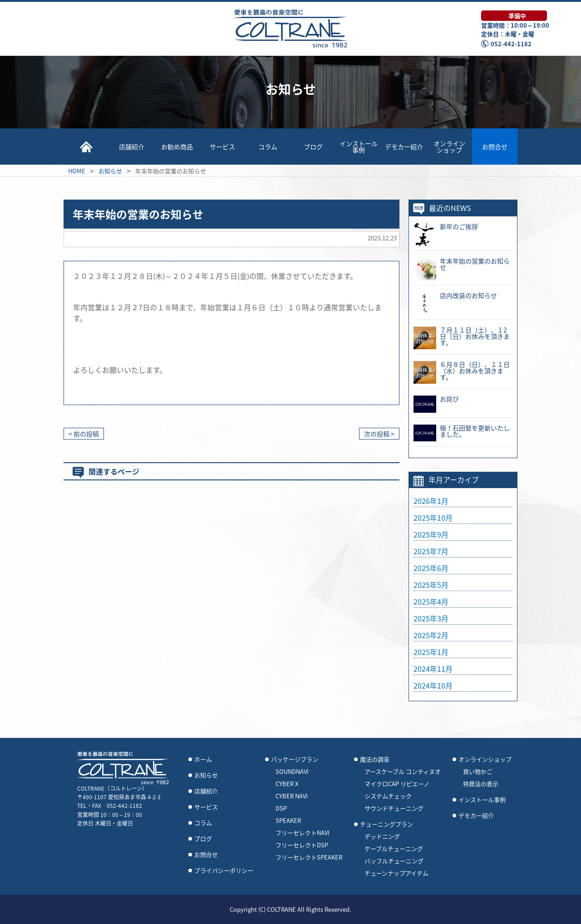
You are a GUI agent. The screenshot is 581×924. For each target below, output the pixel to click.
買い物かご (478, 772)
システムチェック (388, 796)
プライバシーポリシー (224, 870)
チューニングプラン (387, 824)
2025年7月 (431, 551)
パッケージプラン (295, 759)
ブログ (313, 147)
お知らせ (206, 775)
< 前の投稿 (84, 434)
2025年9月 (431, 534)
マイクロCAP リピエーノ (397, 784)
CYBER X (287, 784)
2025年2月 (431, 635)
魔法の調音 (375, 759)
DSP (281, 808)
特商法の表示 (481, 784)
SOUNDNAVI (292, 772)
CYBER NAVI (292, 796)
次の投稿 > (379, 434)
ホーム (203, 759)
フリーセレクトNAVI (303, 833)
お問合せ (495, 147)
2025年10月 (433, 518)
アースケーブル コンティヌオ (403, 772)
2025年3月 (431, 618)
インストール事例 (359, 147)
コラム (268, 147)
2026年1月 (431, 501)
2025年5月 (431, 585)
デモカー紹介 (404, 147)
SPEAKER (288, 821)
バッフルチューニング (394, 861)
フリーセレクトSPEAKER (309, 857)
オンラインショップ (449, 147)
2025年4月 (431, 601)
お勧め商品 (177, 147)
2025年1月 (431, 652)
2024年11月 (433, 669)
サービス (222, 147)
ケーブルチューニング (394, 849)
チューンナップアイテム (396, 873)
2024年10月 (433, 685)
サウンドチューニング (394, 808)
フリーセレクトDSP (302, 845)
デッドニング (382, 836)
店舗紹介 (132, 147)
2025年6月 (431, 568)
